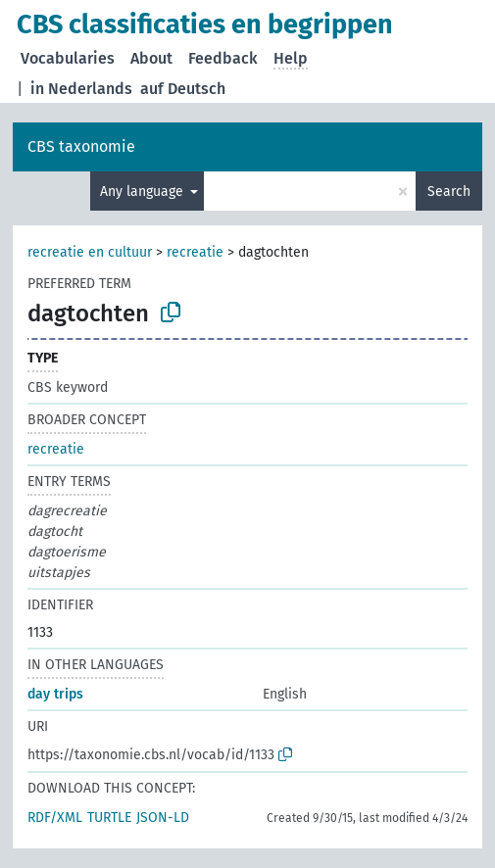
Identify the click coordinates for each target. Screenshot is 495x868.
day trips (55, 694)
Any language (144, 192)
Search (449, 192)
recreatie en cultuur (90, 252)
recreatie (195, 252)
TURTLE (109, 818)
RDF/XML (55, 818)
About (151, 58)
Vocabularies (68, 58)
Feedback (223, 58)
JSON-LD (163, 818)
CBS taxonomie (81, 146)
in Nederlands (81, 89)
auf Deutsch (183, 89)
